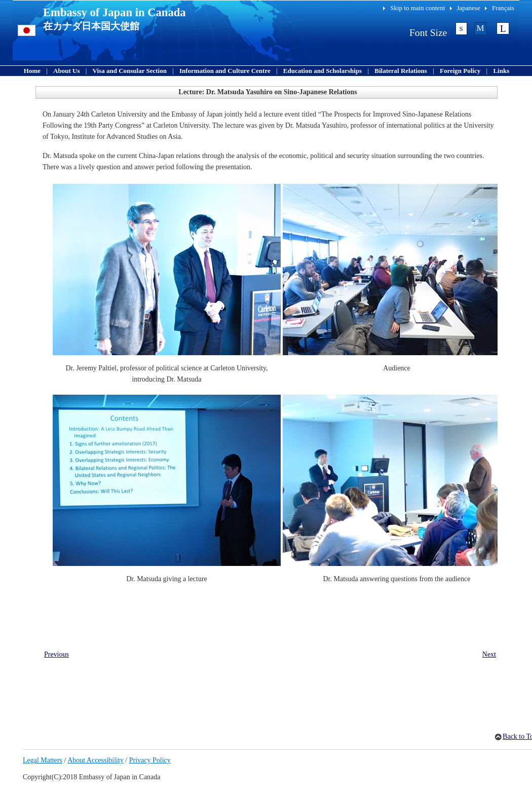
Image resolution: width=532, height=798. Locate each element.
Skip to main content (417, 8)
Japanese (469, 8)
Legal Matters (43, 760)
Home (32, 71)
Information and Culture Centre (225, 71)
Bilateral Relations (401, 71)
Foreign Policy (460, 71)
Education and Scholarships (322, 71)
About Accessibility (96, 760)
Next (489, 654)
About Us (66, 71)
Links (501, 71)
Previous (56, 654)
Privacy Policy (150, 760)
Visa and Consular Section (130, 71)
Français (503, 8)
